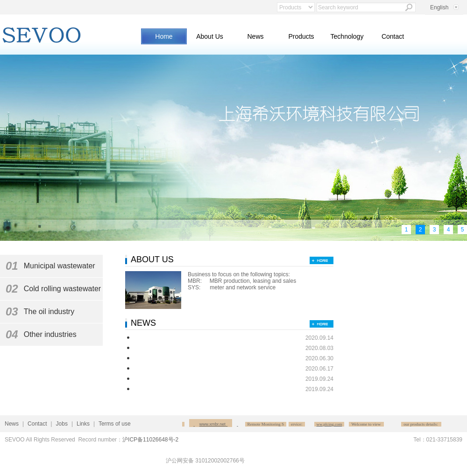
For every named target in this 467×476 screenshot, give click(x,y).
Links (83, 424)
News (255, 36)
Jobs (62, 424)
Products (301, 36)
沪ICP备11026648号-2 (150, 440)
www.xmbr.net (214, 424)
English (439, 7)
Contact (393, 36)
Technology (347, 36)
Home (164, 36)
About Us (210, 36)
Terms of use (115, 424)
